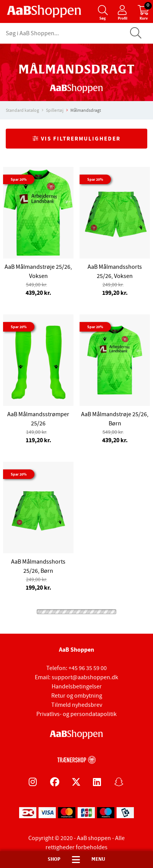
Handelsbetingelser (77, 687)
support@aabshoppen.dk (85, 677)
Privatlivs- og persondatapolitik (76, 714)
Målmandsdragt (86, 110)
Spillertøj (55, 110)
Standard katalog (22, 110)
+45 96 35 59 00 (88, 668)
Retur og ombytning (77, 696)
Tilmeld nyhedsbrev (77, 705)
